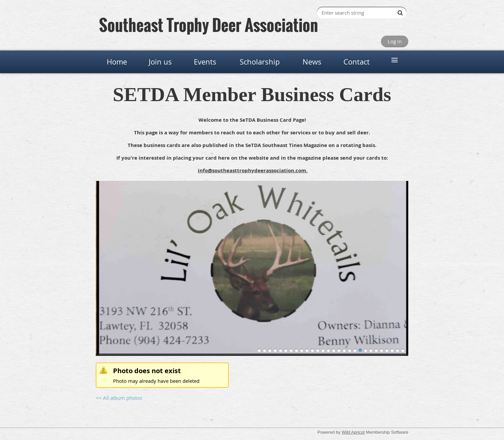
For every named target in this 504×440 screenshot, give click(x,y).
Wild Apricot (353, 432)
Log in (395, 41)
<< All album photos (119, 398)
